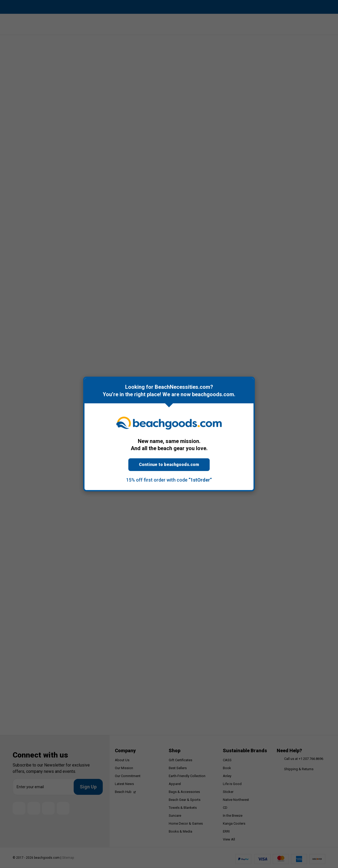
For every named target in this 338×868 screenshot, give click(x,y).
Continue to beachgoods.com (169, 465)
